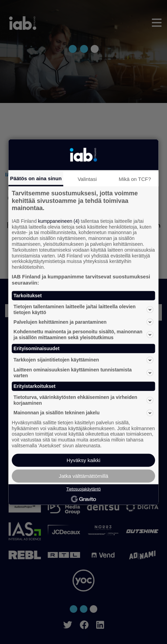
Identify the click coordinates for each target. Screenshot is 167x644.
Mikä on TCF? (135, 179)
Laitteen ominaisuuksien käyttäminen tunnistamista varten (83, 372)
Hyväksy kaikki (83, 460)
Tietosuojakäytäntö (83, 489)
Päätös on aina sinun (36, 178)
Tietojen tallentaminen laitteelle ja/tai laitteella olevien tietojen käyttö (83, 309)
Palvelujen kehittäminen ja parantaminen (83, 322)
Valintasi (87, 179)
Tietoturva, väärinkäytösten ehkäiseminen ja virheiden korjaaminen (83, 400)
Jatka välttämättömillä (83, 476)
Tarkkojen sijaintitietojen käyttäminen (83, 360)
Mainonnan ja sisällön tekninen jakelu (83, 413)
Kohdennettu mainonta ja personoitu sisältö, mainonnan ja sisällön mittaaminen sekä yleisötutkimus (83, 335)
